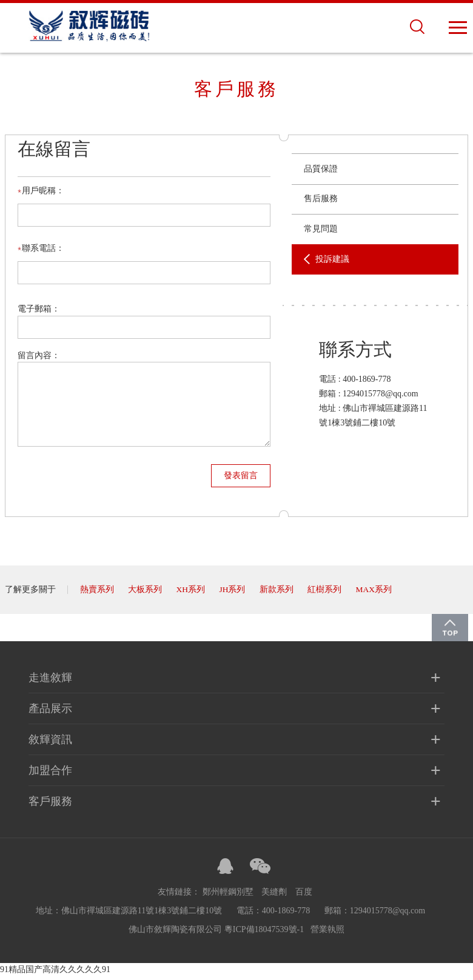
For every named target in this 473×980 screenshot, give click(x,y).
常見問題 (321, 232)
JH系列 (233, 594)
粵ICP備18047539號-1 (264, 934)
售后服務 (321, 202)
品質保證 (321, 172)
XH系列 (191, 594)
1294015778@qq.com (388, 915)
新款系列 (278, 594)
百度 (304, 896)
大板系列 (145, 594)
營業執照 (327, 934)
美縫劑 (274, 896)
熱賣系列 (97, 594)
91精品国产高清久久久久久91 (55, 974)
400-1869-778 (367, 383)
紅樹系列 (326, 594)
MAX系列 (376, 594)
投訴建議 (332, 263)
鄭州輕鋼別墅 (228, 896)
